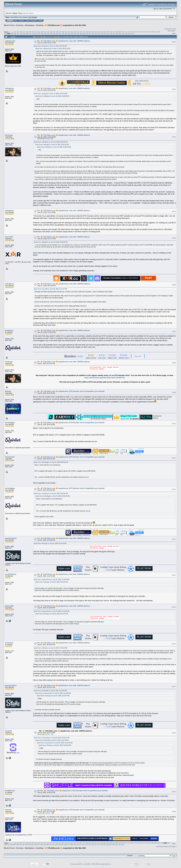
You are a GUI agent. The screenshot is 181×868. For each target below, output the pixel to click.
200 (57, 34)
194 (39, 34)
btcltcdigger (10, 423)
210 (87, 34)
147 (54, 32)
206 (75, 34)
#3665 (174, 238)
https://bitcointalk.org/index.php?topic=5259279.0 (105, 378)
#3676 (174, 644)
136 (21, 32)
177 (144, 32)
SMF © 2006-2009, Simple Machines (99, 864)
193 (36, 34)
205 (72, 34)
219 (114, 34)
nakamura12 (10, 41)
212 (93, 34)
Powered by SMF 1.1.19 (78, 864)
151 (66, 32)
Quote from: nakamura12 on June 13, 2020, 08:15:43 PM (53, 49)
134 (15, 32)
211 (90, 34)
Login (27, 20)
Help (16, 20)
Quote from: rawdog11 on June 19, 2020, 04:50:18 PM (51, 94)
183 (5, 34)
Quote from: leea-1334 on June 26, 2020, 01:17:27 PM (50, 289)
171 (126, 32)
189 (24, 34)
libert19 (8, 810)
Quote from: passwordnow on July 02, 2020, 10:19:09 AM (52, 579)
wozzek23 (9, 643)
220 (117, 34)
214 (99, 34)
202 (63, 34)
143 (42, 32)
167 (114, 32)
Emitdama (9, 330)
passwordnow (11, 538)
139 (30, 32)
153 (72, 32)
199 (54, 34)
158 (87, 32)
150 (63, 32)
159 (90, 32)
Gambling (40, 25)
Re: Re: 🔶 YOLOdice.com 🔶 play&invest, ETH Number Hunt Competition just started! (73, 791)
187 (18, 34)
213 (96, 34)
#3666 (174, 285)
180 (153, 32)
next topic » (172, 31)
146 (51, 32)
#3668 (174, 363)
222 (123, 34)
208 (81, 34)
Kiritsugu (9, 135)
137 (24, 32)
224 (129, 34)
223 (126, 34)
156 (81, 32)
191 (30, 34)
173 (132, 32)
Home (10, 20)
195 (42, 34)
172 (129, 32)
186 (15, 34)
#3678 (174, 733)
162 (99, 32)
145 (48, 32)
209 (84, 34)
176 (141, 32)
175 (138, 32)
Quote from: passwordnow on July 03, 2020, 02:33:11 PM (52, 738)
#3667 (174, 332)
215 (102, 34)
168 (117, 32)
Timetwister (10, 457)
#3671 (174, 458)
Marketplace (30, 25)
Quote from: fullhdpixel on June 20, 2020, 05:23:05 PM (51, 142)
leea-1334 (9, 237)
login (25, 13)
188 (21, 34)
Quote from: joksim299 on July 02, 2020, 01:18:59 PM (50, 691)
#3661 (174, 42)
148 (57, 32)
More (40, 20)
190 (27, 34)
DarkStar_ (48, 734)
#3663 (174, 137)
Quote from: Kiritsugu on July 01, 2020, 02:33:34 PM (50, 544)
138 (27, 32)
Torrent (34, 17)
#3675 (174, 607)
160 (93, 32)
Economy (20, 25)
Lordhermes (10, 791)
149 (60, 32)
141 (36, 32)
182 (159, 32)
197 (48, 34)
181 (156, 32)
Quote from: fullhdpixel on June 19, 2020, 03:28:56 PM (52, 96)
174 (135, 32)
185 (12, 34)
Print (174, 33)
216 (105, 34)
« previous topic (170, 29)
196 (45, 34)
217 (108, 34)
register (31, 13)
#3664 (174, 211)
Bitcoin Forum (9, 25)
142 (39, 32)
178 (147, 32)
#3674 (174, 575)
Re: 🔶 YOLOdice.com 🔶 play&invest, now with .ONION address (64, 41)
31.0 (30, 17)
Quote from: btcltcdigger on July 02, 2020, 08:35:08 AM (51, 462)
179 (150, 32)
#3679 (174, 792)
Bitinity (8, 391)
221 (120, 34)
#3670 (174, 424)
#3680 (174, 812)
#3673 (174, 539)
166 (111, 32)
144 (45, 32)
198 (51, 34)
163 (102, 32)
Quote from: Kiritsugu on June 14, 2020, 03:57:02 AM (50, 46)
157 (84, 32)
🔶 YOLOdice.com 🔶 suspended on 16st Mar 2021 (65, 25)
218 (111, 34)
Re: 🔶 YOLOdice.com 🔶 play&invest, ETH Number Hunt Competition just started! (71, 391)
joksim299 (9, 606)
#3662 (174, 89)
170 (123, 32)
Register (34, 20)
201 (60, 34)
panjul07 (9, 731)
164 (105, 32)
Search (22, 20)
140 (33, 32)
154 (75, 32)
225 (132, 34)
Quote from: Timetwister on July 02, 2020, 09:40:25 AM (51, 494)
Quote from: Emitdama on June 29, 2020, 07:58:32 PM (51, 648)
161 (96, 32)
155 (78, 32)
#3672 (174, 489)
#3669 (174, 392)
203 (66, 34)
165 (108, 32)
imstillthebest (11, 574)
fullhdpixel (9, 88)
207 (78, 34)
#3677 (174, 687)
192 (33, 34)
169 (120, 32)
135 (18, 32)
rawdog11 (48, 138)
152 (69, 32)
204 (69, 34)
